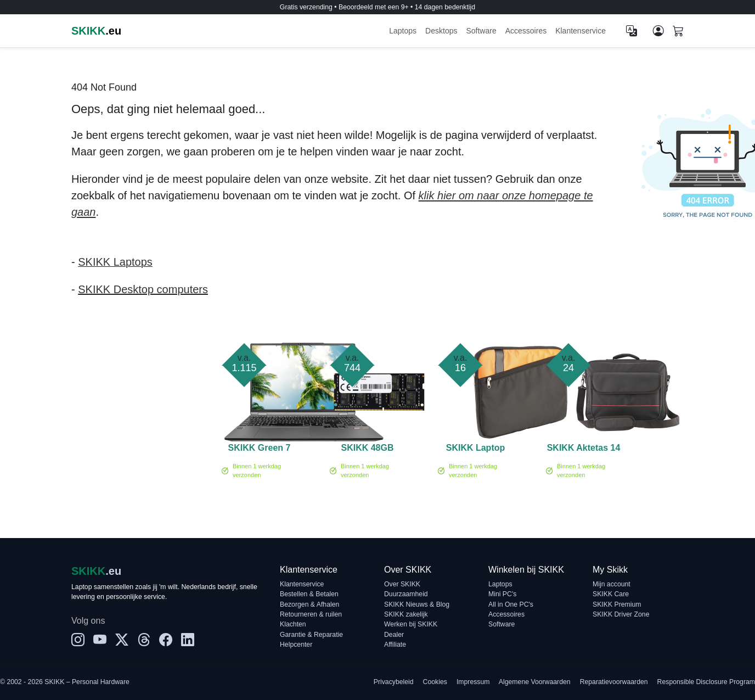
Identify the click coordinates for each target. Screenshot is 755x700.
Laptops (403, 31)
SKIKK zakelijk (406, 614)
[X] (122, 640)
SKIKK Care (611, 594)
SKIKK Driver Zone (621, 614)
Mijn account (612, 584)
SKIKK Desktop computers (143, 289)
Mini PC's (502, 594)
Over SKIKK (402, 584)
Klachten (293, 624)
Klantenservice (581, 31)
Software (481, 31)
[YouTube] (100, 640)
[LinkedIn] (188, 640)
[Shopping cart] (678, 32)
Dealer (394, 635)
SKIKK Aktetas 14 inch (584, 450)
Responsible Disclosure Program (706, 682)
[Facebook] (166, 640)
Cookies (435, 682)
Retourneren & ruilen (311, 614)
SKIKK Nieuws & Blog (417, 604)
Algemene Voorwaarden (535, 682)
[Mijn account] (658, 31)
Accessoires (526, 31)
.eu (96, 31)
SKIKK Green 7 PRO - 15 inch (260, 450)
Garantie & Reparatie (311, 635)
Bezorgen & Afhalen (309, 604)
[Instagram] (78, 640)
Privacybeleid (394, 682)
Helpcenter (296, 645)
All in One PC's (511, 604)
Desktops (441, 31)
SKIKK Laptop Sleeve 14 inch (475, 450)
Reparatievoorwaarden (614, 682)
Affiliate (395, 645)
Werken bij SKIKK (411, 624)
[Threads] (144, 640)
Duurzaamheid (406, 594)
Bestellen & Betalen (309, 594)
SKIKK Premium (617, 604)
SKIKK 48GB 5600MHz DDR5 (367, 450)
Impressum (473, 682)
